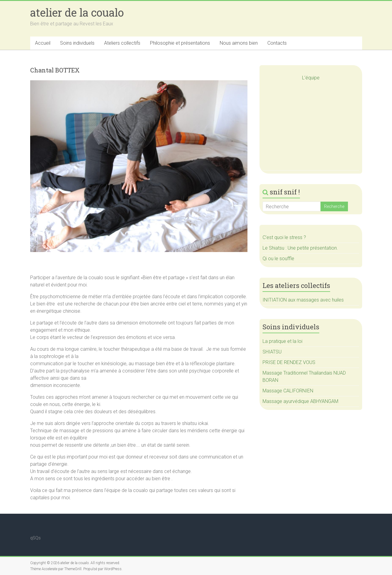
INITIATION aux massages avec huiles (303, 300)
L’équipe (311, 78)
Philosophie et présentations (180, 43)
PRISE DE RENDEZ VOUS (289, 362)
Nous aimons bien (239, 43)
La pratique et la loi (282, 341)
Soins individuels (77, 43)
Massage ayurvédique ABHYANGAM (300, 401)
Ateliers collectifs (122, 43)
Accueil (43, 43)
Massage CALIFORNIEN (288, 391)
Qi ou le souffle (278, 259)
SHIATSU (272, 352)
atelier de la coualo (77, 12)
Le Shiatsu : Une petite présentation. (300, 248)
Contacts (277, 43)
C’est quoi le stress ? (284, 237)
